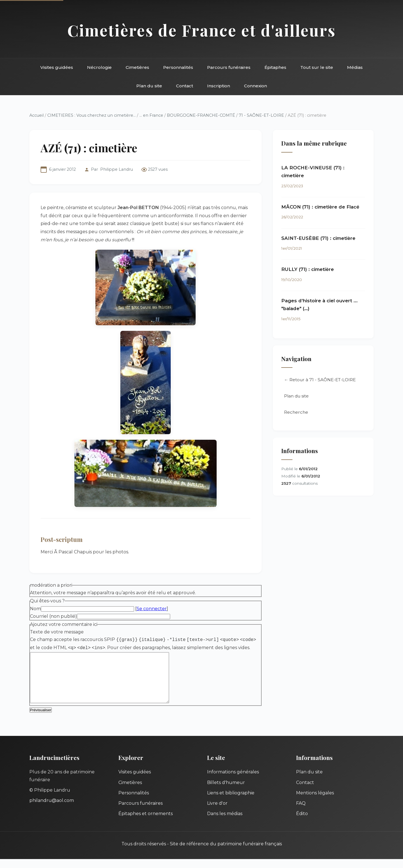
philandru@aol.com (52, 809)
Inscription (219, 86)
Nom (35, 609)
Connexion (256, 86)
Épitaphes (275, 67)
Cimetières (137, 67)
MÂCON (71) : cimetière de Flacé (320, 207)
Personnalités (178, 67)
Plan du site (149, 86)
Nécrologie (99, 67)
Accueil (37, 115)
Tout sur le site (317, 67)
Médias (355, 67)
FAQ (301, 812)
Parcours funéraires (229, 67)
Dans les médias (225, 823)
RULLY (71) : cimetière (308, 269)
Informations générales (233, 781)
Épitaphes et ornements (146, 823)
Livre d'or (217, 812)
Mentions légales (315, 802)
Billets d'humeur (226, 791)
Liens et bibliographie (231, 802)
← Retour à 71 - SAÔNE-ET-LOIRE (320, 380)
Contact (185, 86)
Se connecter (152, 609)
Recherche (296, 412)
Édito (302, 823)
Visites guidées (57, 67)
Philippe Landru (117, 169)
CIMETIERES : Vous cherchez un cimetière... (92, 115)
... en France (151, 115)
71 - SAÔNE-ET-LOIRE (261, 115)
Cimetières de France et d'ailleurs (202, 30)
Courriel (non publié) (53, 616)
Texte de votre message (57, 632)
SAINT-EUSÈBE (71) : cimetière (318, 238)
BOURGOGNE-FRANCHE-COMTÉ (201, 115)
